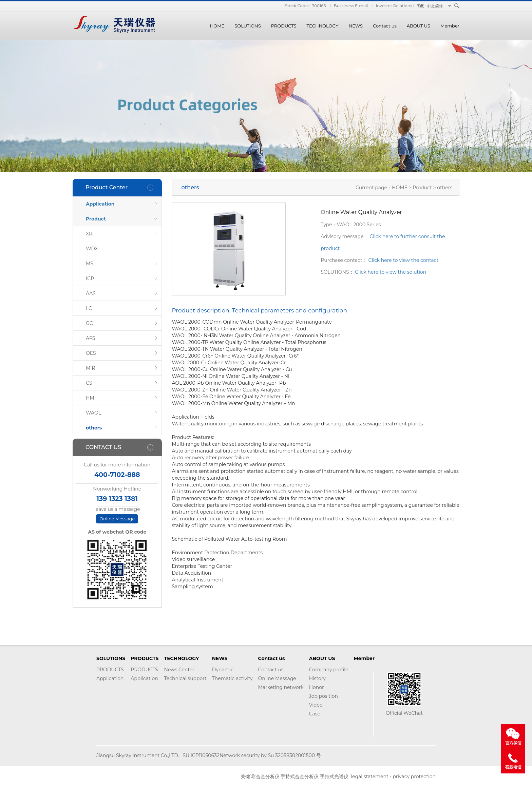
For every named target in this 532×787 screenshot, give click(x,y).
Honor (317, 687)
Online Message (117, 519)
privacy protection (414, 776)
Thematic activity (232, 678)
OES (91, 353)
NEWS (356, 26)
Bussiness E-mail (351, 6)
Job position (324, 696)
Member (450, 26)
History (317, 678)
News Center (179, 670)
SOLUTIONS (248, 26)
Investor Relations (394, 6)
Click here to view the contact (404, 260)
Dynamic (223, 670)
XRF (91, 234)
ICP (90, 279)
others (94, 428)
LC (89, 308)
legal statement (369, 776)
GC (89, 323)
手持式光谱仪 (334, 776)
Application (100, 204)
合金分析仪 (268, 776)
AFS (90, 338)
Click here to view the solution (391, 272)
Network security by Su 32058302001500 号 (270, 755)
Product (96, 219)
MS (90, 264)
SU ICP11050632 (201, 755)
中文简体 (435, 6)
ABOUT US (419, 26)
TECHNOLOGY (323, 26)
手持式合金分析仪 (300, 776)
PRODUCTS (284, 26)
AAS (91, 293)
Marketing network (281, 687)
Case (315, 714)
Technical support (185, 678)
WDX (92, 249)
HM (90, 398)
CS (89, 383)
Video (316, 705)
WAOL (93, 413)
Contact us (385, 26)
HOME (217, 26)
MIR (91, 368)
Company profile (329, 670)
